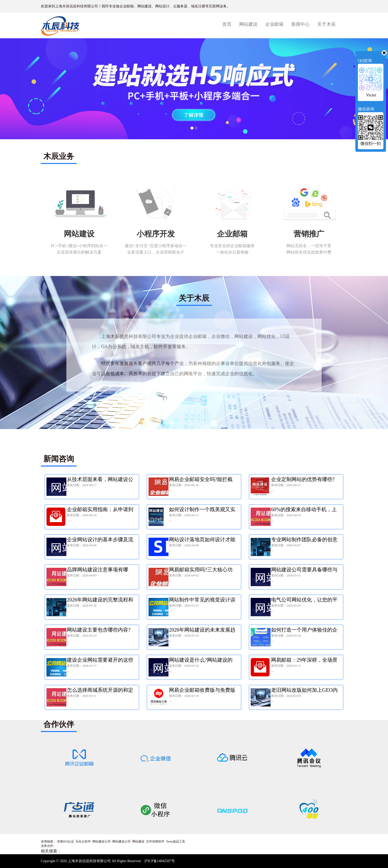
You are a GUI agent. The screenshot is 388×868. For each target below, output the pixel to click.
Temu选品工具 (175, 841)
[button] (97, 89)
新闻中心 (300, 24)
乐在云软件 (83, 841)
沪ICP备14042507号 (160, 861)
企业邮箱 (274, 24)
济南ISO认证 (65, 841)
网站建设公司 (102, 841)
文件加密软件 (155, 841)
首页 (229, 24)
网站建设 (248, 24)
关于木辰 (326, 24)
